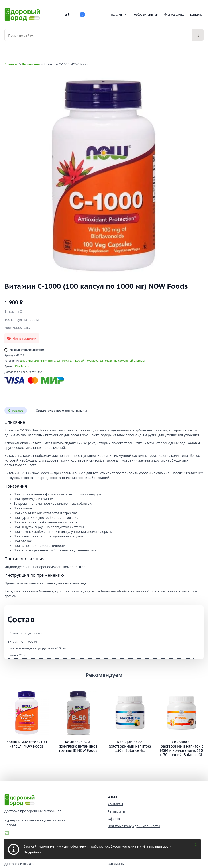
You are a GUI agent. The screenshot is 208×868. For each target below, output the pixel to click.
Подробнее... (34, 852)
